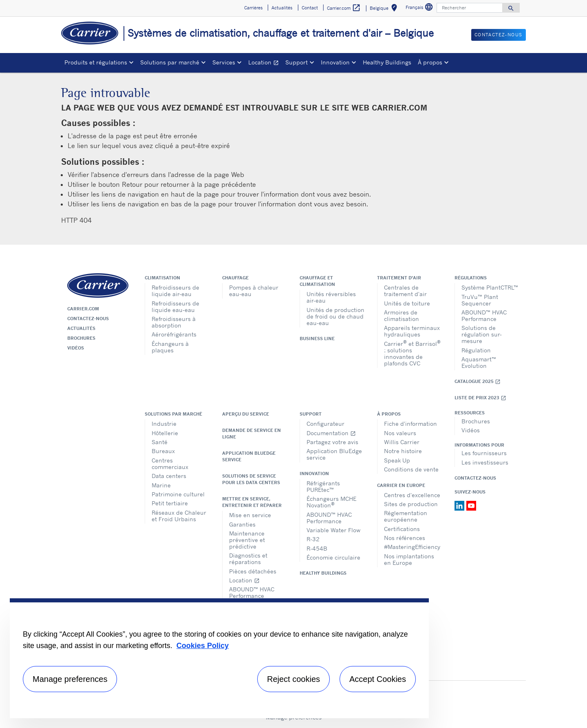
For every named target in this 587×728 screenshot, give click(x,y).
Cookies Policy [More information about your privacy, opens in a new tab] (203, 646)
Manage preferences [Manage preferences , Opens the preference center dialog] (70, 679)
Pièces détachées (253, 571)
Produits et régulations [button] (96, 62)
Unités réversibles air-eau (331, 297)
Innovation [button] (335, 62)
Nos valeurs (400, 433)
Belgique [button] (385, 9)
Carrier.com (83, 309)
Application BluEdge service (249, 456)
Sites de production (411, 504)
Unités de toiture (407, 303)
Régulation (476, 350)
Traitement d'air (399, 278)
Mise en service (250, 515)
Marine (161, 485)
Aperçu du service (246, 414)
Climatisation (162, 278)
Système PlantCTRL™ (490, 287)
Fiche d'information (410, 424)
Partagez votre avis (332, 442)
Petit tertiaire (170, 503)
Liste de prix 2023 (480, 398)
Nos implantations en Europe (409, 559)
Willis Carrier (402, 442)
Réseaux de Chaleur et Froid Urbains (179, 516)
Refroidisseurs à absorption (174, 322)
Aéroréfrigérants (174, 334)
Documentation (331, 433)
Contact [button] (310, 8)
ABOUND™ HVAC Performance (484, 315)
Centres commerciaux (170, 464)
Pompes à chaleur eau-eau (254, 291)
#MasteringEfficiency (412, 547)
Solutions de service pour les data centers (251, 479)
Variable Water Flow (333, 530)
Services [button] (224, 62)
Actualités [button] (282, 8)
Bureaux (163, 451)
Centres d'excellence (412, 495)
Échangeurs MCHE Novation (331, 502)
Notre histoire (403, 451)
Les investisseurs (485, 462)
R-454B (317, 548)
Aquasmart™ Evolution (479, 362)
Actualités (81, 328)
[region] (219, 658)
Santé (160, 442)
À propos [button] (430, 62)
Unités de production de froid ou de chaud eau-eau (335, 316)
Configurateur (325, 424)
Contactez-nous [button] (499, 35)
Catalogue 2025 (478, 382)
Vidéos (76, 348)
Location (265, 63)
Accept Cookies (378, 679)
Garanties (242, 524)
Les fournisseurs (484, 453)
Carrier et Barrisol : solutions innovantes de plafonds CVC (412, 353)
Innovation (314, 474)
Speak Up (397, 460)
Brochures (81, 338)
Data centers (169, 476)
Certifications (402, 529)
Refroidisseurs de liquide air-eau (175, 291)
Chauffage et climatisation (317, 281)
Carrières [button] (253, 8)
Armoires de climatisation (402, 315)
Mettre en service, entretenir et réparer (252, 502)
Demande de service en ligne (252, 434)
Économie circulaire (333, 557)
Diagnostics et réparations (248, 559)
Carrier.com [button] (344, 8)
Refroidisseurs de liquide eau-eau (175, 306)
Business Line (317, 339)
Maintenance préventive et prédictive (247, 540)
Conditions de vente (411, 469)
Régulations (471, 278)
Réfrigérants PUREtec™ (323, 486)
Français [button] (420, 8)
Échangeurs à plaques (170, 347)
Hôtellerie (165, 433)
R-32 (313, 539)
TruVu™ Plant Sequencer (480, 300)
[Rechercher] (470, 8)
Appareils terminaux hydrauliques (412, 331)
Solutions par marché (173, 414)
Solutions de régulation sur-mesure (482, 334)
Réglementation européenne (406, 516)
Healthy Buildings (387, 62)
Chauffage (235, 278)
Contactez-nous (88, 319)
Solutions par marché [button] (170, 62)
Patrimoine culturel (178, 494)
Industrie (164, 424)
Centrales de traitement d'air (405, 291)
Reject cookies (293, 679)
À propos (389, 414)
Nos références (405, 538)
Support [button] (297, 62)
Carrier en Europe (401, 485)
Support (311, 414)
